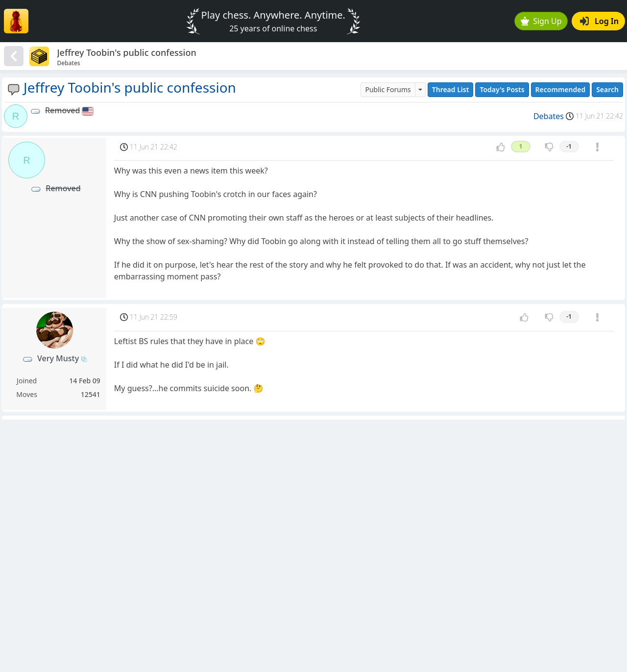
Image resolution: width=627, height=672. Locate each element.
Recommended (561, 89)
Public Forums (388, 89)
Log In (599, 21)
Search (607, 89)
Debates (549, 116)
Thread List (451, 89)
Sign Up (541, 21)
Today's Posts (502, 89)
